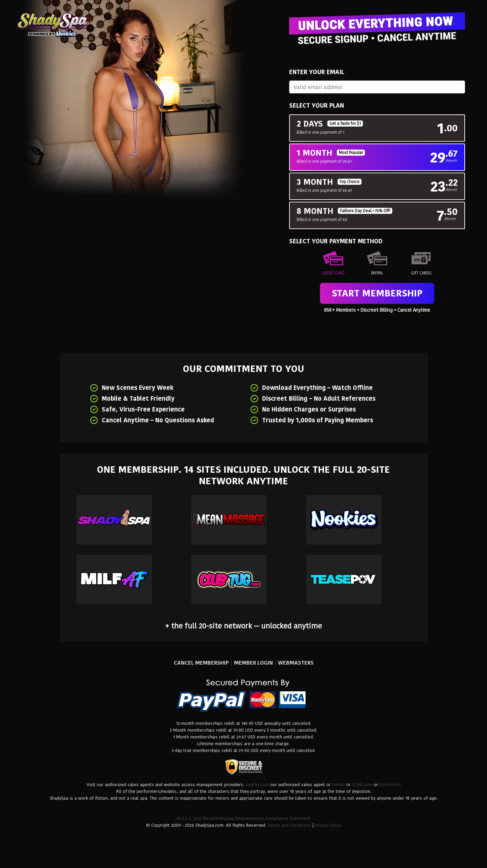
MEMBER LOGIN (253, 663)
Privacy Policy (328, 825)
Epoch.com (390, 785)
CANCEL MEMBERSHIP (201, 663)
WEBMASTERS (296, 663)
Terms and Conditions (289, 825)
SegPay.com (257, 785)
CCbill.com (362, 785)
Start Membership (377, 293)
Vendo (339, 785)
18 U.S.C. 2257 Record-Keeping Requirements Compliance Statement (243, 818)
